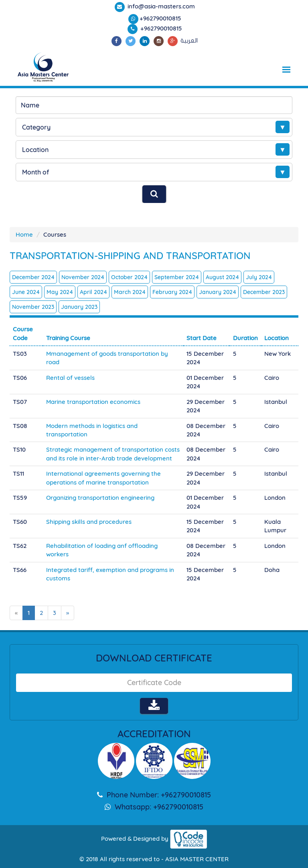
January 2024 (218, 292)
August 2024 (222, 277)
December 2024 (33, 277)
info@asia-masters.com (160, 6)
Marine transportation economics (93, 402)
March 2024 (130, 292)
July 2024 (259, 277)
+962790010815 (160, 18)
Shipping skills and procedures (89, 522)
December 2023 (264, 292)
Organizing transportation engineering (100, 498)
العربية (189, 41)
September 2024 (177, 277)
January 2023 (79, 307)
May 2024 (60, 292)
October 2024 (129, 277)
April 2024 (93, 292)
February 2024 (172, 292)
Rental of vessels (70, 378)
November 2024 (83, 277)
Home (24, 234)
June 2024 (26, 292)
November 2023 (33, 307)
